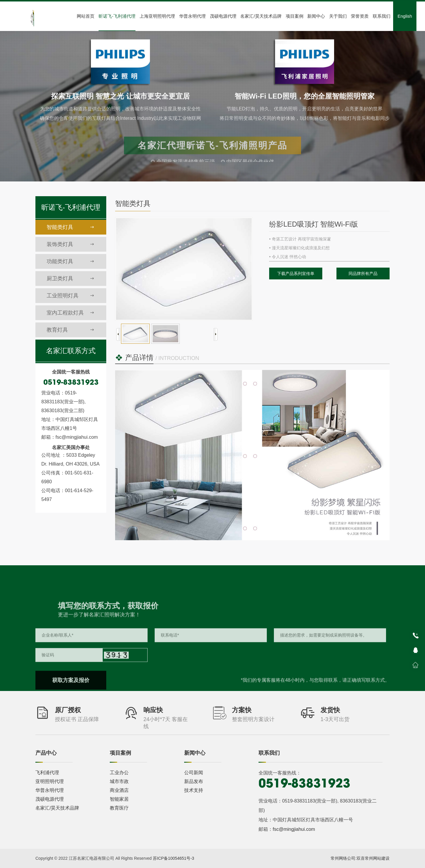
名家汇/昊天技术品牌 (261, 16)
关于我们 (338, 16)
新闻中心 (316, 16)
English (405, 16)
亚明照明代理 (50, 781)
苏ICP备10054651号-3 (174, 858)
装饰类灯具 (71, 244)
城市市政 (119, 781)
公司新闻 (194, 773)
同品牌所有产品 (363, 273)
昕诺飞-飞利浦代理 (117, 16)
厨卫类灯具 (71, 279)
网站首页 (86, 16)
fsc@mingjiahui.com (294, 829)
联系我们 (382, 16)
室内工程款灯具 (71, 313)
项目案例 (295, 16)
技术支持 (194, 790)
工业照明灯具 (71, 296)
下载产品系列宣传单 (296, 273)
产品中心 (46, 753)
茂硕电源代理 (223, 16)
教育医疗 (119, 808)
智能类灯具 (71, 227)
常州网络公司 (343, 858)
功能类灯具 (71, 261)
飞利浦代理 (47, 773)
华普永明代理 (192, 16)
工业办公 (119, 773)
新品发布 (194, 781)
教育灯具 (71, 330)
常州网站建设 (377, 858)
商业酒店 (119, 790)
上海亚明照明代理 (157, 16)
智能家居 (119, 799)
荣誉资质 (360, 16)
